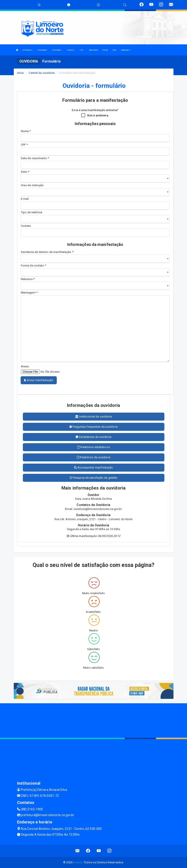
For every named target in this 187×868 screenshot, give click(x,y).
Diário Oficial (93, 50)
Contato (26, 226)
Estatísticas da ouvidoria (93, 437)
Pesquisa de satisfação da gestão (93, 478)
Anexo (25, 366)
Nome (26, 131)
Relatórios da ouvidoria (93, 457)
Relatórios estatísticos (93, 447)
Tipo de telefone (32, 212)
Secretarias (57, 50)
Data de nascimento (35, 158)
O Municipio (43, 50)
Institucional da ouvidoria (94, 416)
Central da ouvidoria (42, 73)
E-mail (25, 199)
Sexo (25, 172)
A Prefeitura (28, 50)
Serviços (71, 50)
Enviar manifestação (39, 380)
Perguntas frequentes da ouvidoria (93, 427)
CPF (24, 145)
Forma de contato (33, 265)
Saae (114, 50)
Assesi (78, 862)
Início (21, 73)
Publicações (126, 50)
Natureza (28, 279)
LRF (82, 50)
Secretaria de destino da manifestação (47, 252)
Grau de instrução (32, 185)
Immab (105, 50)
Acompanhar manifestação (94, 467)
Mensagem (29, 293)
